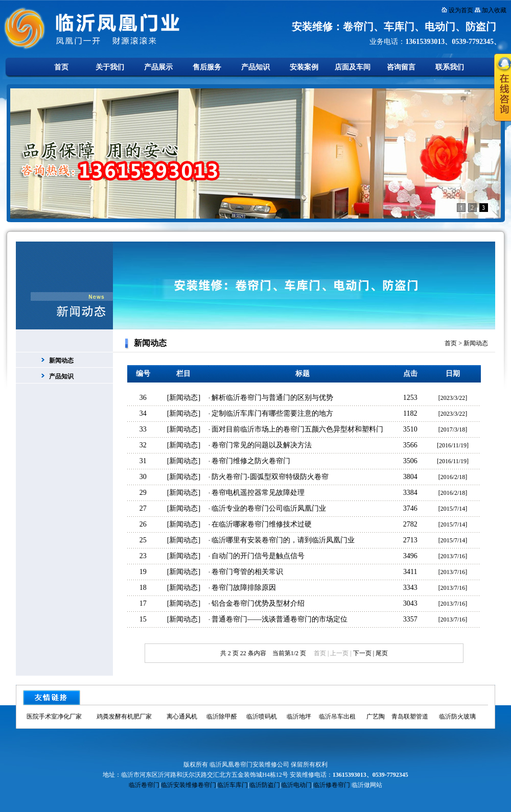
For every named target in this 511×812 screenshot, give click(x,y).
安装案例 (304, 67)
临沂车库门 (233, 785)
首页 (61, 67)
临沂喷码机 (262, 717)
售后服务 (207, 67)
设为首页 (461, 10)
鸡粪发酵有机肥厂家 (124, 717)
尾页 (382, 653)
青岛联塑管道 (410, 717)
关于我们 (110, 67)
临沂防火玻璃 (457, 717)
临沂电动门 (296, 785)
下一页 (362, 653)
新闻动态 (61, 361)
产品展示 (158, 67)
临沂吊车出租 (337, 717)
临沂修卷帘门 (332, 785)
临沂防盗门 (265, 785)
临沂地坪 (299, 717)
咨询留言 (401, 67)
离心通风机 (182, 717)
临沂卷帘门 (144, 785)
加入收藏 (494, 10)
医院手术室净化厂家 (54, 717)
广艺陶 (376, 717)
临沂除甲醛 (222, 717)
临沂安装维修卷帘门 (189, 785)
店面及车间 (353, 67)
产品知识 (255, 67)
